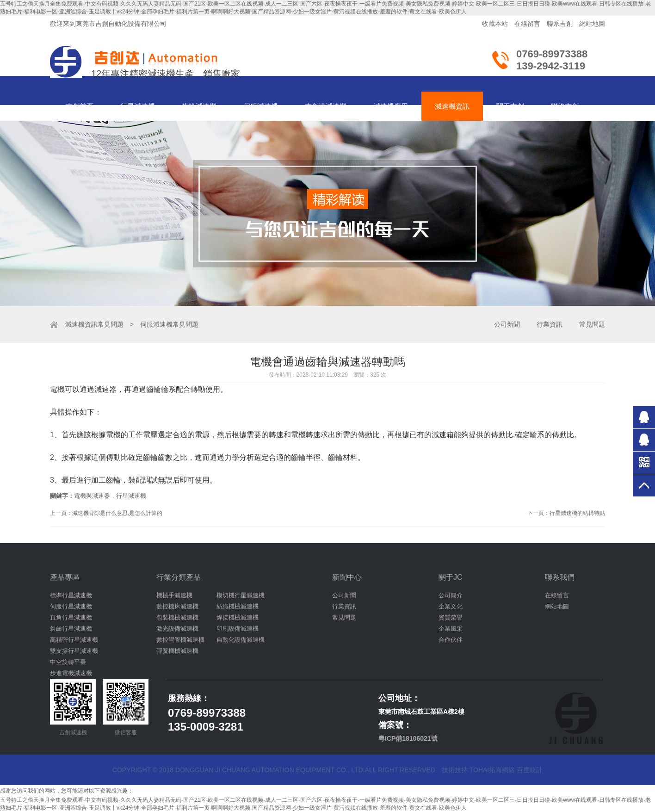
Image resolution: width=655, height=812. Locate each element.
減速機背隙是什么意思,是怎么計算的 (117, 513)
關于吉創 (510, 106)
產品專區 (65, 577)
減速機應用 (391, 106)
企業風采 (451, 629)
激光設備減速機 (177, 629)
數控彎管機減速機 (180, 640)
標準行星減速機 (71, 595)
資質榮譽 (451, 617)
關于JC (451, 577)
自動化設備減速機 (241, 640)
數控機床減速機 (177, 606)
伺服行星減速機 (71, 606)
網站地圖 (592, 24)
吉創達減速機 (326, 106)
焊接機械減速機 (238, 617)
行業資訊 (550, 324)
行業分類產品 (179, 577)
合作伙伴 (451, 640)
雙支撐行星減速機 (74, 651)
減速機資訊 (452, 106)
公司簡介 (451, 595)
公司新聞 (507, 324)
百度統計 (530, 770)
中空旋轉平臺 (68, 662)
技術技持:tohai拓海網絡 (478, 770)
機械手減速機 (174, 595)
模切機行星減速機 (241, 595)
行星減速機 (138, 106)
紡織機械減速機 (238, 606)
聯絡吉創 (565, 106)
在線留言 (527, 24)
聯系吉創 (560, 24)
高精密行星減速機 (74, 640)
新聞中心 (347, 577)
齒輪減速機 (199, 106)
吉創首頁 (80, 106)
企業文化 (451, 606)
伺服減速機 (261, 106)
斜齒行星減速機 (71, 629)
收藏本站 (495, 24)
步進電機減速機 (71, 673)
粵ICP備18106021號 (408, 738)
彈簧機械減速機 (177, 651)
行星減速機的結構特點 (577, 513)
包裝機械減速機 (177, 617)
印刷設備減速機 (238, 629)
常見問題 (111, 324)
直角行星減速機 (71, 617)
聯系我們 (560, 577)
